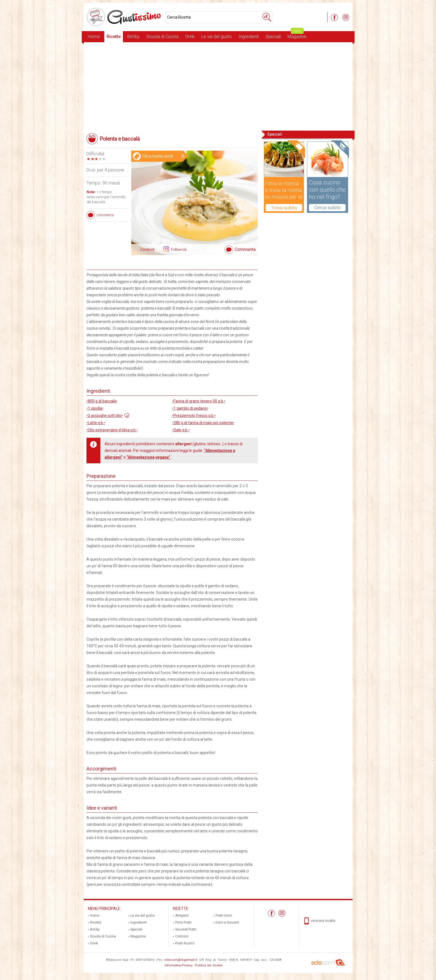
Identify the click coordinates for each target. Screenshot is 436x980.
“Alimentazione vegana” (149, 457)
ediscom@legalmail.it (181, 960)
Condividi (147, 250)
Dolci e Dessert (227, 922)
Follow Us (178, 250)
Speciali (273, 37)
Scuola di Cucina (162, 37)
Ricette (114, 37)
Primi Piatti (183, 922)
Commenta (245, 249)
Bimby (133, 37)
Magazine (297, 35)
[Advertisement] (218, 86)
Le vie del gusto (217, 37)
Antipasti (182, 916)
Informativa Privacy (179, 965)
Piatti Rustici (185, 943)
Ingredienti (249, 37)
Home (94, 37)
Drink (190, 37)
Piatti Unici (224, 916)
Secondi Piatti (186, 929)
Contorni (182, 936)
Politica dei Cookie (209, 965)
